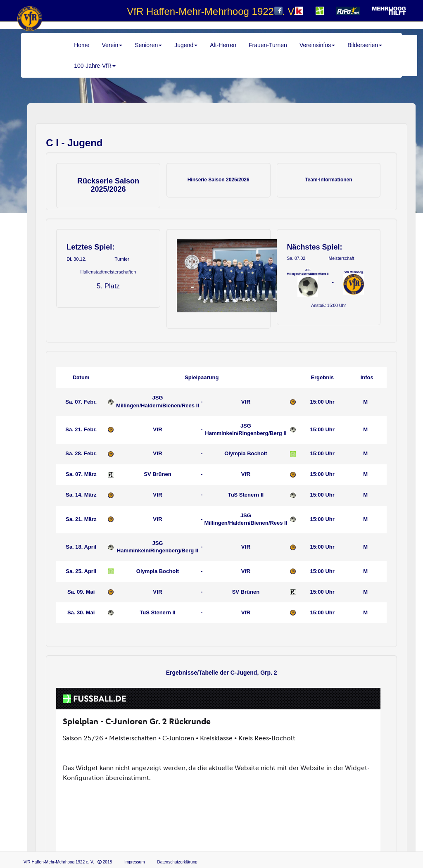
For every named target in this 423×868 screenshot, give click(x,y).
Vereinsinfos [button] (317, 45)
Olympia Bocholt (246, 453)
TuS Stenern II (246, 495)
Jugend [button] (186, 45)
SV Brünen (157, 474)
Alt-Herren (223, 45)
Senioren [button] (148, 45)
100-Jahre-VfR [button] (95, 66)
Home (82, 45)
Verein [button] (112, 45)
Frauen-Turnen (268, 45)
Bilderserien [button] (365, 45)
